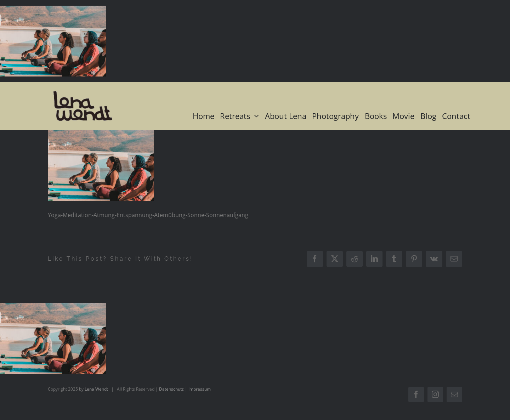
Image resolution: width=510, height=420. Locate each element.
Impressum (200, 389)
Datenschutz (171, 389)
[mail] (454, 395)
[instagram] (435, 395)
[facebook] (416, 395)
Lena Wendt (96, 389)
